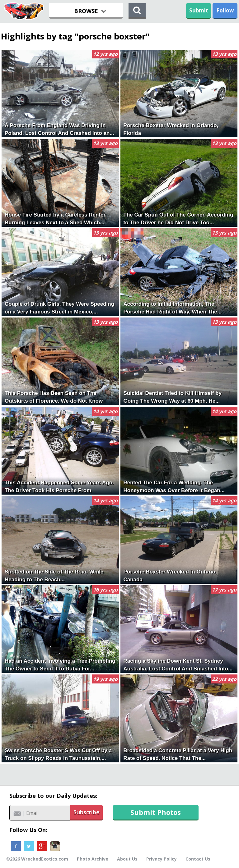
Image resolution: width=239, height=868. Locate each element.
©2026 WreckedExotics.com (37, 859)
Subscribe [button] (87, 812)
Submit (199, 10)
